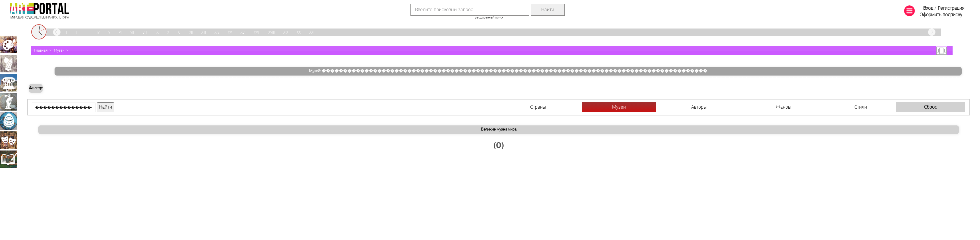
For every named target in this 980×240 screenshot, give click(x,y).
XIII (204, 33)
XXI (312, 33)
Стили (861, 107)
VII (132, 33)
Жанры (783, 107)
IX (157, 33)
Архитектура (9, 83)
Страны (538, 107)
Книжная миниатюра (9, 159)
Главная (41, 51)
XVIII (271, 33)
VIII (145, 33)
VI (120, 33)
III (87, 33)
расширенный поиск (489, 18)
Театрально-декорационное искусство (9, 140)
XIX (286, 33)
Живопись (9, 44)
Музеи (59, 51)
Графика (9, 64)
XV (230, 33)
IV (98, 33)
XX (299, 33)
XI (179, 33)
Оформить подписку (941, 15)
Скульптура (9, 102)
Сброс (930, 107)
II (76, 33)
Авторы (699, 107)
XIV (217, 33)
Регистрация (951, 8)
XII (191, 33)
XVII (257, 33)
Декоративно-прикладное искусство (9, 121)
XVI (243, 33)
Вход (928, 8)
